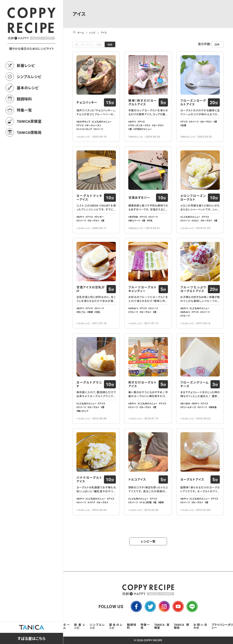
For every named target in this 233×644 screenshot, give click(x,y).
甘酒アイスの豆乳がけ (91, 289)
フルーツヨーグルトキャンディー (142, 289)
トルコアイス (137, 479)
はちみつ (134, 308)
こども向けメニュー (102, 122)
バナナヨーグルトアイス (89, 479)
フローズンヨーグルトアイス (193, 102)
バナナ (92, 502)
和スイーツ (135, 220)
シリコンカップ (85, 129)
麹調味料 (24, 99)
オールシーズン (94, 125)
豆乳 (98, 312)
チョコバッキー (87, 102)
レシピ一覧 (148, 541)
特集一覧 (24, 110)
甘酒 (184, 125)
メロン (196, 220)
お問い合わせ (200, 626)
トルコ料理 (146, 502)
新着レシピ (26, 65)
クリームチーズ (189, 407)
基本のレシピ (28, 88)
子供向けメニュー (143, 129)
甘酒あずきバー (139, 198)
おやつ (133, 122)
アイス (81, 125)
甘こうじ (82, 312)
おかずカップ (84, 122)
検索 (110, 45)
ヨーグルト (159, 125)
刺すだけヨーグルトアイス (142, 384)
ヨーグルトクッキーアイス (89, 198)
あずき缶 (134, 217)
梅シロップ (83, 411)
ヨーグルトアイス (192, 479)
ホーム (66, 626)
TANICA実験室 (29, 121)
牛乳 (150, 220)
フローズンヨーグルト (140, 125)
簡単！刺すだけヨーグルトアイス (142, 102)
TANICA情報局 (29, 132)
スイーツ (99, 129)
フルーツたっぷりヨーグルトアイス (193, 289)
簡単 (91, 312)
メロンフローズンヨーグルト (193, 198)
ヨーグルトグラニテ (89, 384)
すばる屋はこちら (32, 638)
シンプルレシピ (29, 77)
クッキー (100, 217)
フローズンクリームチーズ (195, 384)
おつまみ (186, 403)
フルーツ (134, 312)
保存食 (213, 407)
